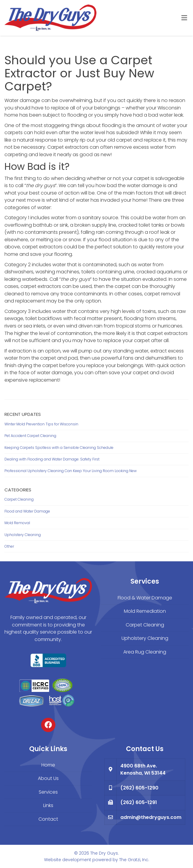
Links (48, 805)
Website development (68, 860)
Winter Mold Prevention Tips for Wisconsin (41, 424)
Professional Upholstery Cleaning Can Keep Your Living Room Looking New (71, 471)
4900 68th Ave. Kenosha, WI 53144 (143, 770)
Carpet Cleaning (19, 499)
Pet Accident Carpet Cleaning (30, 436)
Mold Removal (17, 523)
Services (48, 792)
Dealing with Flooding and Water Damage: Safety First (52, 459)
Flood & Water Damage (145, 598)
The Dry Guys (104, 853)
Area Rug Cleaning (145, 652)
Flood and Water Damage (27, 511)
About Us (48, 778)
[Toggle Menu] (184, 18)
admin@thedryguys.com (151, 817)
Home (48, 765)
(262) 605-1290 (139, 788)
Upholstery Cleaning (23, 535)
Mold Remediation (145, 611)
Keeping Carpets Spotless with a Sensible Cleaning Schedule (59, 448)
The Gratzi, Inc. (134, 860)
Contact (48, 819)
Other (9, 546)
